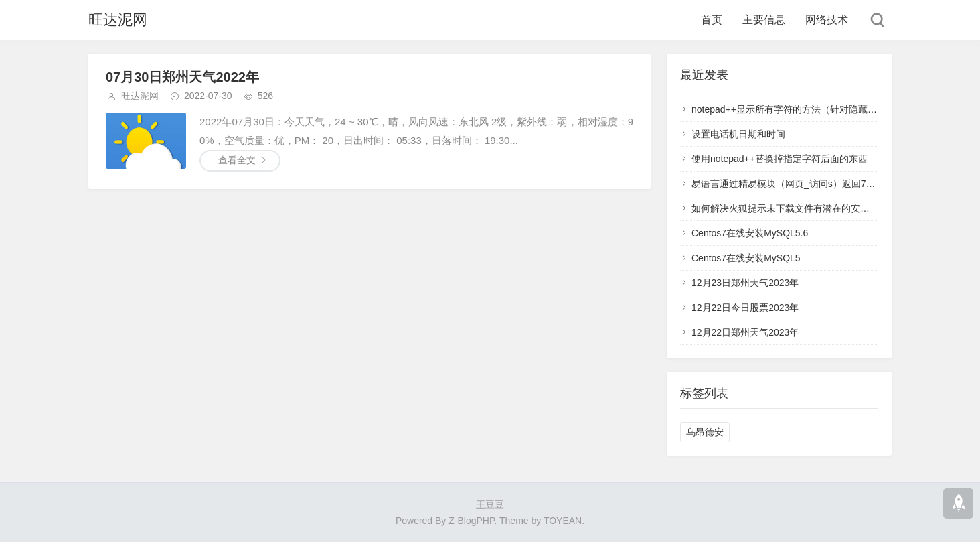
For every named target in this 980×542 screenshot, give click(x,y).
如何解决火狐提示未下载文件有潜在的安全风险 (790, 208)
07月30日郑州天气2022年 (182, 77)
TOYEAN (563, 521)
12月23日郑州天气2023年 (745, 283)
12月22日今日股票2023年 (745, 308)
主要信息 (764, 20)
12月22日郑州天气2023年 (745, 332)
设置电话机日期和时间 (738, 134)
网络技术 (827, 20)
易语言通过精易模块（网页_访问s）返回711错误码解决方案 (817, 184)
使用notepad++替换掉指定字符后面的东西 (780, 159)
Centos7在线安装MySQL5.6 (750, 233)
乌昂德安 (705, 432)
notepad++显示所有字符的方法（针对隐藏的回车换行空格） (817, 109)
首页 (712, 20)
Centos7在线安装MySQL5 (746, 258)
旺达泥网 (118, 20)
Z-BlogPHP (471, 521)
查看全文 (237, 160)
